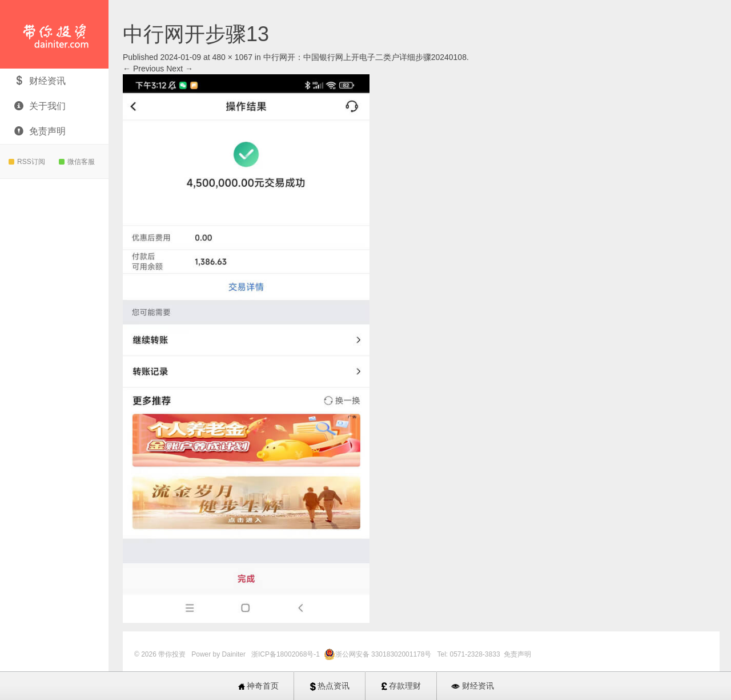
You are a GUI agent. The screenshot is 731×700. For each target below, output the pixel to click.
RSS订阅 (27, 162)
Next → (180, 69)
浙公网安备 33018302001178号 (384, 654)
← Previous (143, 69)
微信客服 (77, 162)
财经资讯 (40, 81)
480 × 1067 (232, 57)
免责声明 (40, 131)
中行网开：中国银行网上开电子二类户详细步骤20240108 (365, 57)
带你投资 (54, 34)
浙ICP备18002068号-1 (286, 654)
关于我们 (40, 106)
